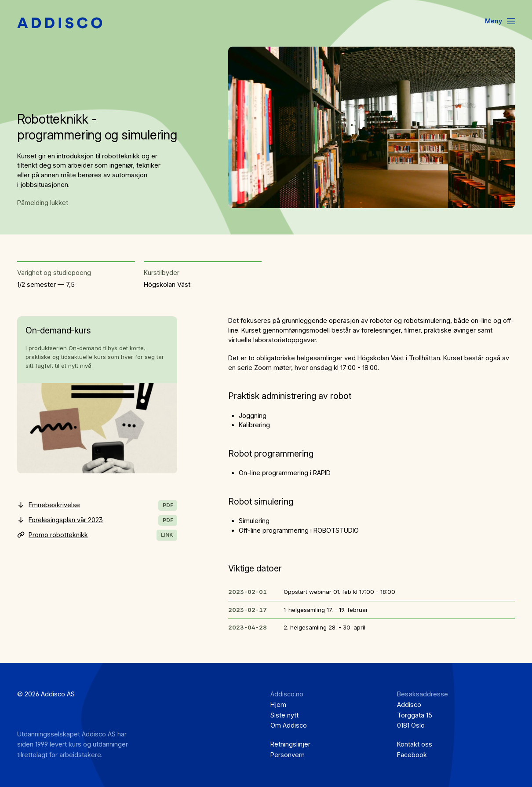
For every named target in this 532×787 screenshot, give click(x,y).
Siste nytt (284, 715)
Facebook (412, 755)
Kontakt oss (415, 744)
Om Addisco (289, 725)
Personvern (288, 755)
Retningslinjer (290, 744)
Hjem (278, 705)
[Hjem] (60, 23)
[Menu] (501, 22)
